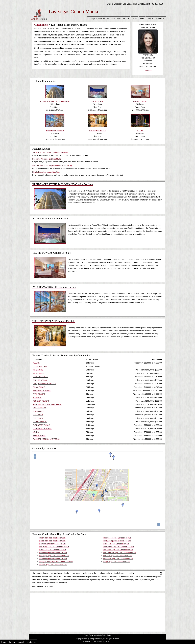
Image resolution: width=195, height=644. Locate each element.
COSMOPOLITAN (40, 366)
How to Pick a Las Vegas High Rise (46, 172)
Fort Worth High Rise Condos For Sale (54, 547)
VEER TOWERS (39, 436)
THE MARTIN (38, 415)
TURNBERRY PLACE (41, 425)
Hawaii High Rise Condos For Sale (53, 550)
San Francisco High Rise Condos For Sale (119, 553)
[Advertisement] (97, 612)
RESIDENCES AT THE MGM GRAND (47, 404)
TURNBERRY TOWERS (42, 429)
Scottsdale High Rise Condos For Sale (118, 559)
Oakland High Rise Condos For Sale (53, 559)
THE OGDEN (38, 418)
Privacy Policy (88, 635)
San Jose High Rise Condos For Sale (118, 556)
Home (4, 642)
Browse (126, 18)
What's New (116, 18)
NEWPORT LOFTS (40, 377)
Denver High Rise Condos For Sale (53, 544)
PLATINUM (37, 397)
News (142, 18)
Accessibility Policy (100, 635)
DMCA (109, 635)
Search (134, 18)
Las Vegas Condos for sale (98, 18)
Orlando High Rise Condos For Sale (53, 565)
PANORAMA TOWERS (42, 391)
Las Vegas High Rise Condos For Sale (54, 556)
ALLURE (36, 363)
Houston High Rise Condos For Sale (53, 553)
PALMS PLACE (39, 387)
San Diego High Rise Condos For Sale (118, 550)
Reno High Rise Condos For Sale (116, 544)
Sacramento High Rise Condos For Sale (119, 547)
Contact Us (160, 18)
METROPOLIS (38, 373)
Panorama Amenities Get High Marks (47, 159)
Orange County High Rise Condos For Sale (56, 562)
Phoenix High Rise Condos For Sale (117, 538)
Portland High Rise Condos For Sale (117, 541)
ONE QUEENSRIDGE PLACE (44, 384)
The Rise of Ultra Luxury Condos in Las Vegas (50, 152)
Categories (41, 25)
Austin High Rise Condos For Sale (52, 538)
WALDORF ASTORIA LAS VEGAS (46, 439)
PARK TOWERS (39, 394)
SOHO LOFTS (38, 411)
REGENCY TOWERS (41, 401)
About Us (150, 18)
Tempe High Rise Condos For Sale (117, 562)
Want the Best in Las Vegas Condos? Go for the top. (53, 165)
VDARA (36, 432)
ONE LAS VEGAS (40, 380)
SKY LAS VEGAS (40, 408)
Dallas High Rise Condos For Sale (52, 541)
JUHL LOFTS (38, 370)
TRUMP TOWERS (40, 422)
